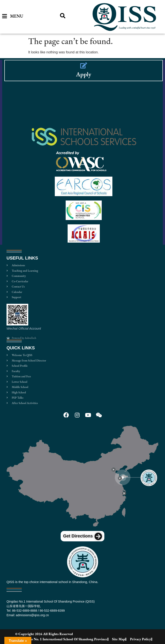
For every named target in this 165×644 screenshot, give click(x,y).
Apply (83, 74)
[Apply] (84, 66)
